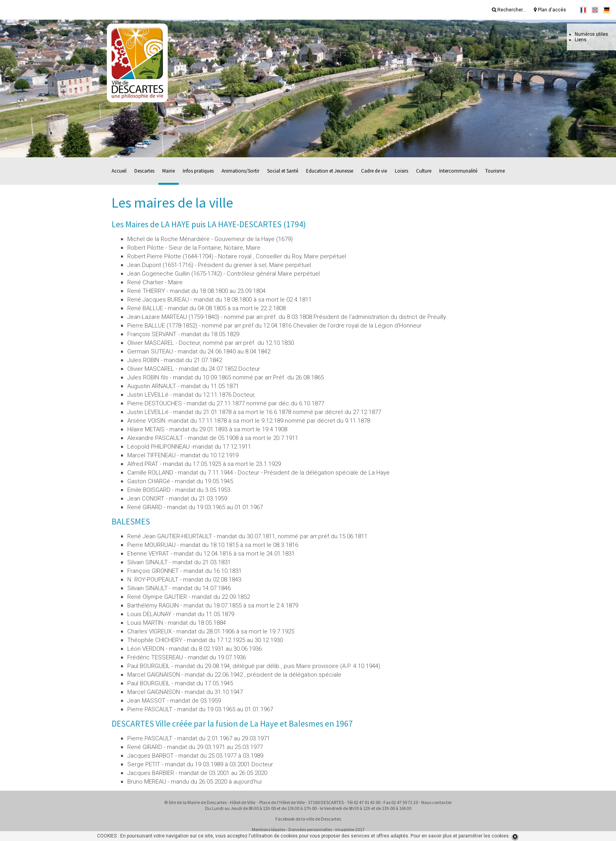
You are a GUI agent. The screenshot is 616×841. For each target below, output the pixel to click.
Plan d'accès (550, 10)
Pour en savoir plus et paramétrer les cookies (460, 836)
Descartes (144, 171)
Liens (581, 40)
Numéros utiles (591, 34)
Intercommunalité (458, 171)
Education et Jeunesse (330, 171)
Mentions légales (269, 829)
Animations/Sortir (240, 171)
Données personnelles (310, 829)
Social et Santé (283, 171)
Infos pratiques (198, 171)
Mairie (169, 171)
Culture (424, 171)
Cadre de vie (374, 171)
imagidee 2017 (350, 829)
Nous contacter (436, 802)
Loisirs (401, 171)
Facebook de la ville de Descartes (308, 819)
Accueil (119, 171)
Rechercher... (509, 10)
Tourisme (495, 171)
